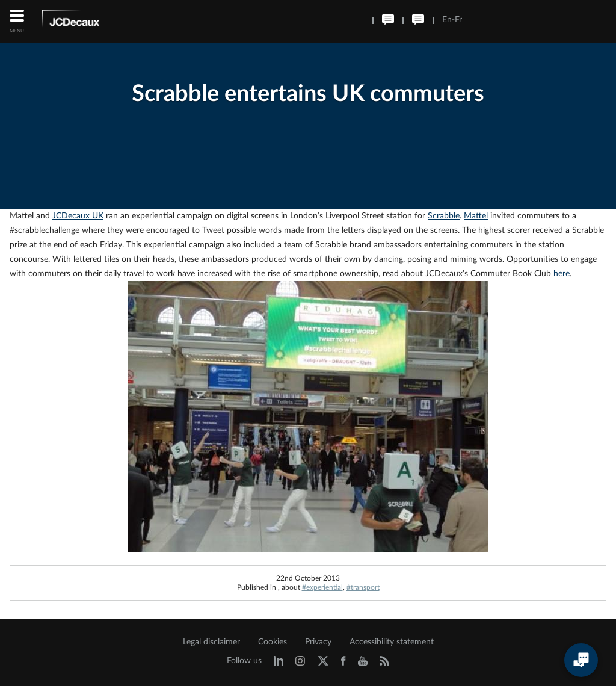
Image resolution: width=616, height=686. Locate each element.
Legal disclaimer (211, 642)
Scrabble (444, 216)
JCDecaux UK (78, 216)
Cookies (273, 642)
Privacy (318, 642)
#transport (363, 587)
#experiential (322, 587)
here (562, 274)
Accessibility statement (392, 642)
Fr (458, 20)
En (447, 20)
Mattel (476, 216)
